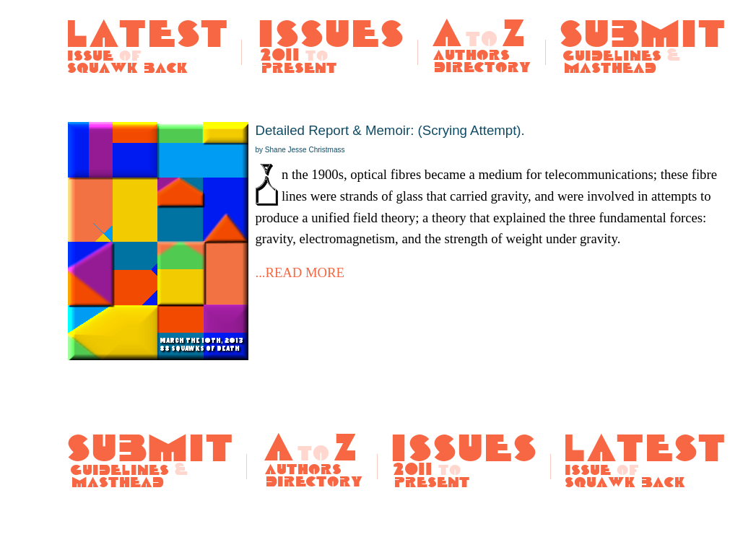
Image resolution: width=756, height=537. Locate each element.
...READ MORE (300, 272)
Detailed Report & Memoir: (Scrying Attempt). (390, 138)
